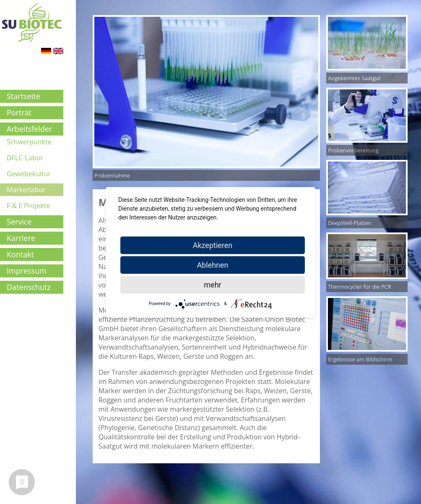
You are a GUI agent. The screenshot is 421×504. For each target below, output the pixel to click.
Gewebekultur (29, 174)
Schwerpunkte (29, 142)
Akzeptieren (213, 245)
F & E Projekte (28, 206)
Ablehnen (212, 265)
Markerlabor (26, 190)
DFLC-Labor (25, 158)
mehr (212, 284)
